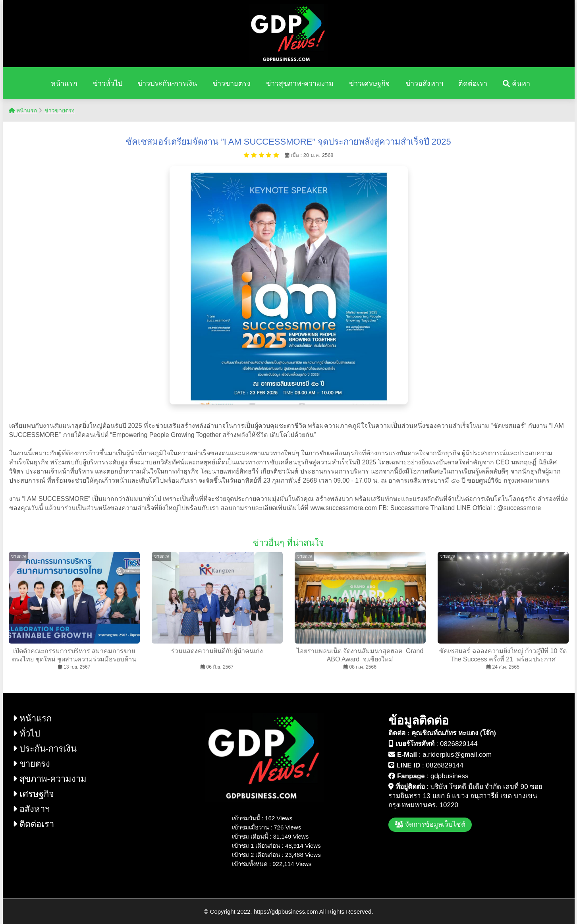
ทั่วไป (26, 734)
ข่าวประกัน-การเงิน (167, 83)
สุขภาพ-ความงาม (50, 779)
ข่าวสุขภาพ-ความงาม (300, 83)
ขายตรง (31, 764)
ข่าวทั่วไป (108, 83)
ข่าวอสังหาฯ (424, 83)
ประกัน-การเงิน (45, 749)
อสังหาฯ (31, 809)
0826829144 (459, 744)
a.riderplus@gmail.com (457, 755)
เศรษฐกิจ (33, 794)
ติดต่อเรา (473, 83)
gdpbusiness (449, 776)
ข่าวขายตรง (232, 83)
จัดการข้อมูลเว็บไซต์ (430, 824)
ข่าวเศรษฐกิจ (370, 83)
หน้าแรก (64, 83)
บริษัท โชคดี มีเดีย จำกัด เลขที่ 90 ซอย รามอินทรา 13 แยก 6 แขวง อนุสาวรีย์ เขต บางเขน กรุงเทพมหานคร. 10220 (465, 796)
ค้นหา (516, 83)
